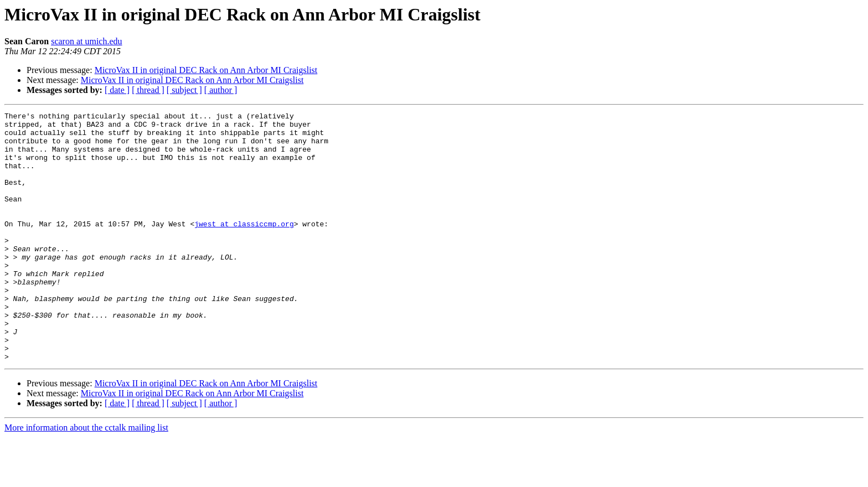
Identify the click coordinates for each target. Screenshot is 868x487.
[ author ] (221, 90)
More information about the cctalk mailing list (86, 477)
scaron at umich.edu (86, 41)
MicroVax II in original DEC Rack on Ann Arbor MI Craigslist (206, 70)
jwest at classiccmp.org (244, 247)
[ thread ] (148, 90)
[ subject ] (184, 90)
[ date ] (117, 90)
